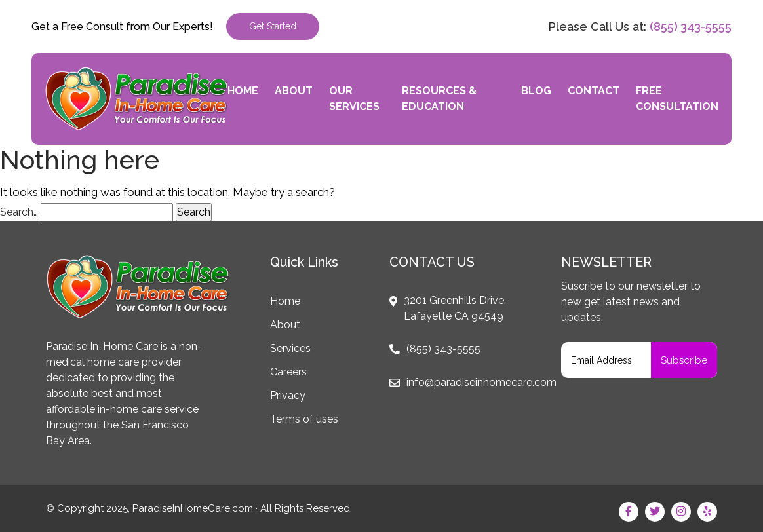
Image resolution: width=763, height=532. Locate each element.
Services (290, 348)
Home (243, 91)
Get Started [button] (273, 26)
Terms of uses (304, 419)
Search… (19, 212)
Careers (288, 372)
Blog (536, 91)
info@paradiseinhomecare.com (481, 382)
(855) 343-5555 (691, 27)
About (294, 91)
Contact (594, 91)
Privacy (288, 395)
